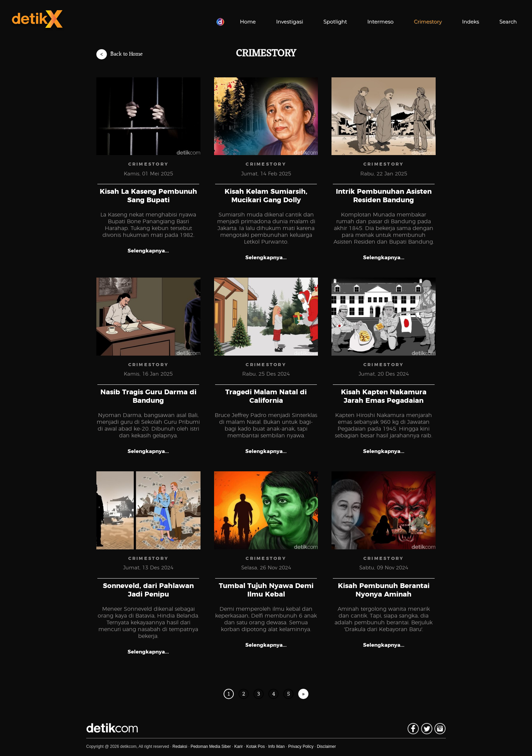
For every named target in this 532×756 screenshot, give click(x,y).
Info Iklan (277, 746)
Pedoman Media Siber (211, 746)
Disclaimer (326, 746)
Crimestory (428, 22)
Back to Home (119, 54)
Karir (238, 746)
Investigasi (290, 22)
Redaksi (180, 746)
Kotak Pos (256, 746)
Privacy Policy (301, 746)
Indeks (471, 22)
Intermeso (381, 22)
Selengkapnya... (148, 251)
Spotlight (335, 22)
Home (248, 22)
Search (508, 22)
